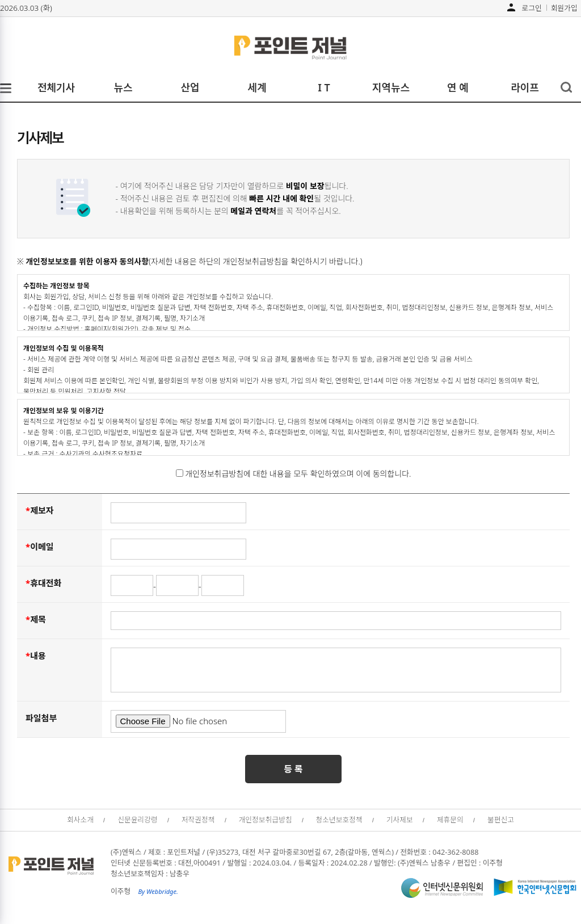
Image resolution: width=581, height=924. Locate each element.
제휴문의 (450, 820)
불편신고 (501, 820)
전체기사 (56, 87)
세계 (257, 87)
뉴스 (123, 87)
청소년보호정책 (339, 820)
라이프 (525, 87)
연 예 (458, 87)
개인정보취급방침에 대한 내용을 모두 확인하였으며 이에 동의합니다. (294, 474)
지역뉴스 (391, 87)
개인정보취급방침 (266, 820)
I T (324, 87)
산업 (190, 87)
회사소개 (80, 820)
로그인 (532, 7)
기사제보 (400, 820)
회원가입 (564, 7)
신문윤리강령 (137, 820)
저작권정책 (198, 820)
